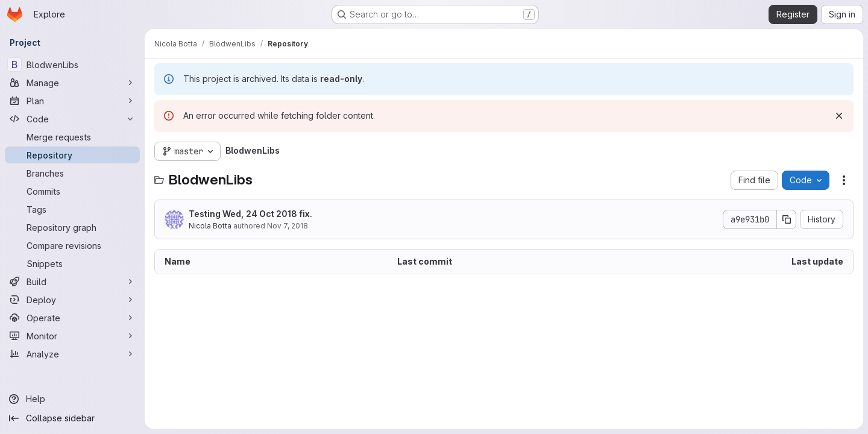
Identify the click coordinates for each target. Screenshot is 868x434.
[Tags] (72, 209)
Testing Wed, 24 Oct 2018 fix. (250, 214)
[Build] (72, 281)
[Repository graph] (72, 227)
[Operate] (72, 318)
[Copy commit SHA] (787, 219)
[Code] (72, 119)
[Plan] (72, 101)
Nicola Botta (210, 226)
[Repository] (72, 155)
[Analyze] (72, 354)
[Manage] (72, 83)
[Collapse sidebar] (72, 418)
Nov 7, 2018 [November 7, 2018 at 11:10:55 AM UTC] (288, 226)
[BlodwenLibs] (72, 64)
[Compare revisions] (72, 245)
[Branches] (72, 173)
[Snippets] (72, 263)
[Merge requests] (72, 137)
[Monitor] (72, 336)
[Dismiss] (839, 116)
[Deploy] (72, 300)
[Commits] (72, 191)
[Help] (72, 399)
